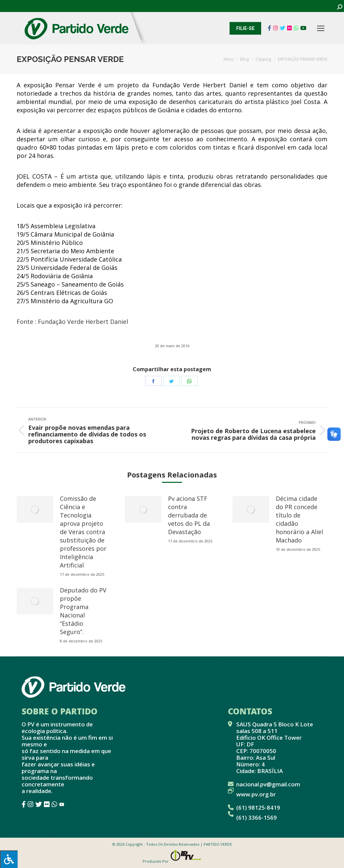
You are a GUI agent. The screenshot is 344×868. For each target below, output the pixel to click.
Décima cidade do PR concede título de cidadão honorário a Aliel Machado (299, 519)
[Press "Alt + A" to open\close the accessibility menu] (9, 859)
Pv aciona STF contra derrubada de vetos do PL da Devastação (189, 515)
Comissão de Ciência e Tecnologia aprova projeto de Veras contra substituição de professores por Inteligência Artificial (83, 532)
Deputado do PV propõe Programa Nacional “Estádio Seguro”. (83, 611)
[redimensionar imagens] (35, 509)
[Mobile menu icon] (321, 28)
